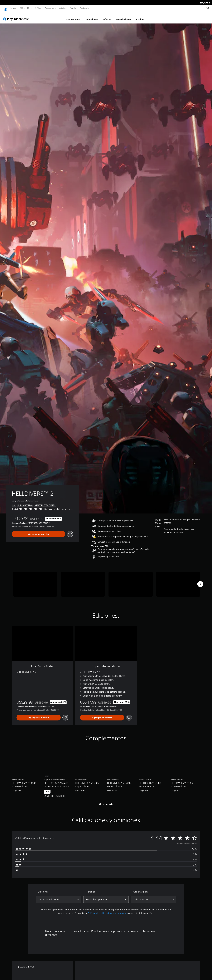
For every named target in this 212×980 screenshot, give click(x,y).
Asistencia (84, 8)
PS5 (22, 8)
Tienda (73, 8)
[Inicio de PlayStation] (5, 8)
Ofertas (107, 17)
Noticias (62, 8)
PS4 (29, 8)
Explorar (141, 17)
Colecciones (92, 17)
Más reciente (73, 17)
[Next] (200, 581)
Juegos (13, 8)
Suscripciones (124, 17)
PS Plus (37, 8)
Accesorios (49, 8)
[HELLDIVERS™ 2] (35, 581)
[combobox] (58, 897)
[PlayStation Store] (17, 16)
